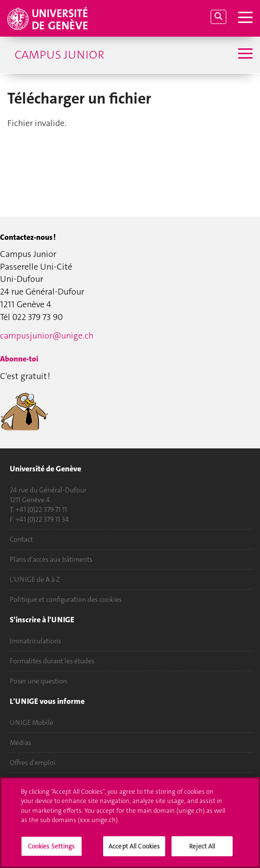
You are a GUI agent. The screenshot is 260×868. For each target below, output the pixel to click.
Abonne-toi (19, 359)
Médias (21, 742)
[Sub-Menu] (244, 55)
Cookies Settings (52, 852)
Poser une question (38, 681)
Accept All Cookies (134, 852)
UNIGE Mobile (32, 722)
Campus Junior (59, 55)
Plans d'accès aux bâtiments (51, 559)
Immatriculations (35, 641)
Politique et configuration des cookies (66, 599)
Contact (21, 539)
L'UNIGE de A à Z (35, 579)
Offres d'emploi (33, 762)
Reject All (202, 852)
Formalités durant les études (52, 661)
